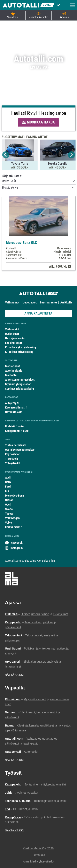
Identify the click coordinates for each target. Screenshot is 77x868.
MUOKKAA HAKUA (38, 122)
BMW (8, 482)
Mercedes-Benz (15, 496)
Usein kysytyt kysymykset (20, 450)
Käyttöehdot (12, 454)
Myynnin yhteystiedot (18, 384)
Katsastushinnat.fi (16, 407)
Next (71, 155)
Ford (8, 487)
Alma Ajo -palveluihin (43, 561)
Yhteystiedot (13, 463)
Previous (6, 155)
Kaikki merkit (13, 527)
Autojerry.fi (12, 403)
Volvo (9, 523)
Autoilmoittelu (14, 371)
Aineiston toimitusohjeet (20, 380)
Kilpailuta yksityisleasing (21, 347)
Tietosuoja (11, 459)
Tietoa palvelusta (16, 445)
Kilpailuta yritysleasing (19, 352)
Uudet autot (29, 302)
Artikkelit (66, 302)
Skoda (9, 509)
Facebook (17, 543)
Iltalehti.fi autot (15, 426)
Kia (7, 491)
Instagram (17, 548)
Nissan (9, 500)
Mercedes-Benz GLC (22, 243)
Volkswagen (12, 518)
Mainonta (11, 375)
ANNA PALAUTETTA (38, 313)
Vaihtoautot (12, 302)
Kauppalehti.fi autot (17, 431)
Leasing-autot (48, 302)
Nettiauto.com (14, 412)
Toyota (9, 514)
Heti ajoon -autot (15, 338)
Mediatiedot (12, 366)
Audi (8, 478)
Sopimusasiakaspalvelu (20, 389)
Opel (8, 505)
